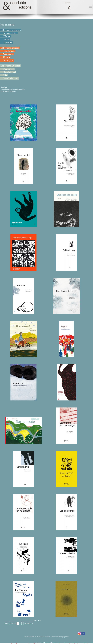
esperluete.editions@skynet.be (60, 637)
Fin (32, 623)
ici (15, 91)
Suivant (27, 623)
